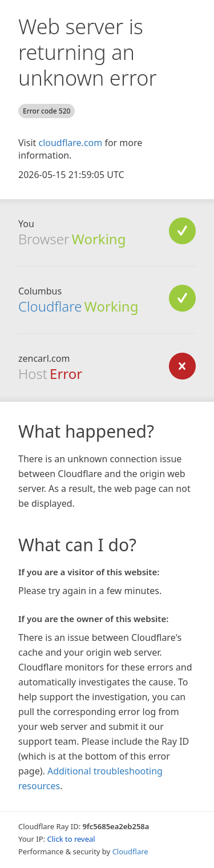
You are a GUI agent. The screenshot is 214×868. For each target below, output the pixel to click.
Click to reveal (71, 839)
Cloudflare (50, 306)
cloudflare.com (70, 143)
